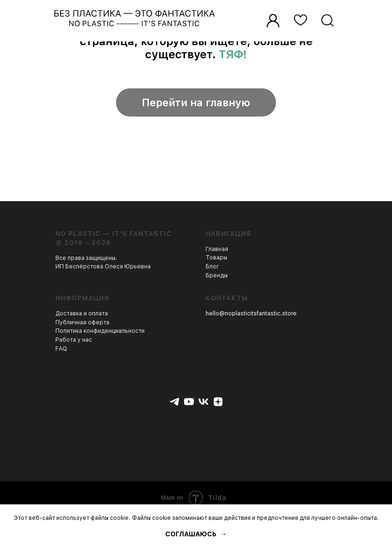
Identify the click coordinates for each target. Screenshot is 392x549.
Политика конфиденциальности (100, 331)
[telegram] (174, 402)
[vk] (204, 402)
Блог (212, 267)
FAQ (61, 349)
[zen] (218, 402)
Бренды (217, 275)
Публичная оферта (82, 322)
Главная (217, 249)
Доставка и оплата (82, 314)
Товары (216, 258)
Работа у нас (74, 340)
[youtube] (189, 402)
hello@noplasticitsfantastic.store (251, 314)
